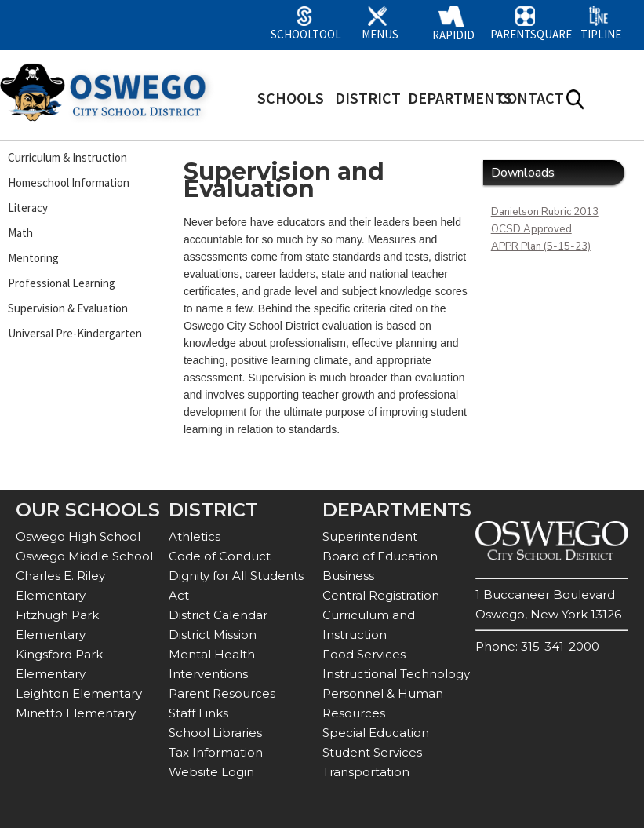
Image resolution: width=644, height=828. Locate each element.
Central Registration (381, 595)
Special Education (376, 733)
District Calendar (218, 615)
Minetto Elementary (76, 713)
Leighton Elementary (79, 693)
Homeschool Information (69, 182)
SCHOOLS (291, 98)
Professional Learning (62, 283)
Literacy (28, 208)
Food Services (364, 654)
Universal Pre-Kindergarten (75, 333)
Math (20, 233)
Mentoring (33, 258)
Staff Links (198, 713)
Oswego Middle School (84, 556)
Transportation (366, 772)
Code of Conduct (220, 556)
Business (348, 576)
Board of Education (380, 556)
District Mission (213, 635)
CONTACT (531, 98)
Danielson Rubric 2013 (545, 212)
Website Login (211, 772)
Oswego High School (78, 536)
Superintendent (370, 536)
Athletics (195, 536)
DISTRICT (368, 98)
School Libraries (215, 733)
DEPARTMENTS (460, 98)
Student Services (372, 752)
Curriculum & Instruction (67, 157)
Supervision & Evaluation (68, 308)
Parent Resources (222, 693)
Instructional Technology (396, 674)
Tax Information (216, 752)
